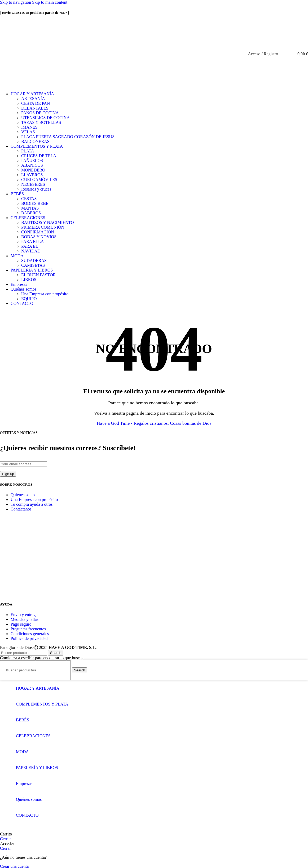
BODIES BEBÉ (35, 203)
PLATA (28, 151)
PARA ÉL (30, 246)
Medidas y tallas (25, 619)
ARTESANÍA (33, 99)
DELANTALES (35, 108)
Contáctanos (21, 509)
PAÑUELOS (32, 161)
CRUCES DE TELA (39, 156)
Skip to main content (50, 2)
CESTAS (29, 199)
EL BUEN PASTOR (38, 275)
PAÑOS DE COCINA (40, 113)
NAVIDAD (31, 251)
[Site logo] (154, 85)
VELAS (28, 132)
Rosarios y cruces (36, 189)
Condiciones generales (30, 634)
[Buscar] (283, 54)
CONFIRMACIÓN (38, 232)
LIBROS (29, 280)
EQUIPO (29, 299)
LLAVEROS (32, 175)
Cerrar (5, 839)
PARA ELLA (32, 241)
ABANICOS (32, 165)
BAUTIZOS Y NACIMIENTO (48, 222)
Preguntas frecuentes (28, 629)
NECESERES (33, 184)
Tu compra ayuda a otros (32, 504)
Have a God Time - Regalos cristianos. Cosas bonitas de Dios (154, 423)
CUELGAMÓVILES (39, 180)
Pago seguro (21, 624)
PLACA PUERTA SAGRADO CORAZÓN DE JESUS (68, 137)
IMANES (29, 127)
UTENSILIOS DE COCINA (45, 118)
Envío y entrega (24, 615)
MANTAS (30, 208)
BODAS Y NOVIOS (39, 237)
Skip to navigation (16, 2)
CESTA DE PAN (36, 103)
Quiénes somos (23, 495)
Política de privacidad (29, 638)
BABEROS (31, 213)
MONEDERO (33, 170)
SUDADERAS (34, 261)
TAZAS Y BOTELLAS (41, 122)
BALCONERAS (35, 141)
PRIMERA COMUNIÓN (43, 227)
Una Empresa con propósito (45, 294)
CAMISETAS (33, 265)
